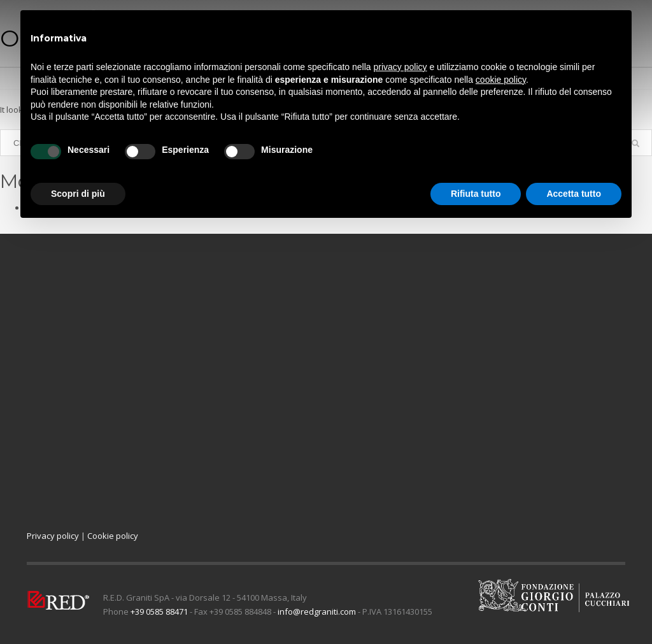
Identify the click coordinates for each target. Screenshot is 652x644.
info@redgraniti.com (317, 612)
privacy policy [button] (400, 67)
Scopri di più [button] (78, 194)
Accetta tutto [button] (574, 194)
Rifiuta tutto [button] (476, 194)
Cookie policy (113, 536)
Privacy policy (53, 536)
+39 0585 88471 (159, 612)
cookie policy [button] (501, 80)
